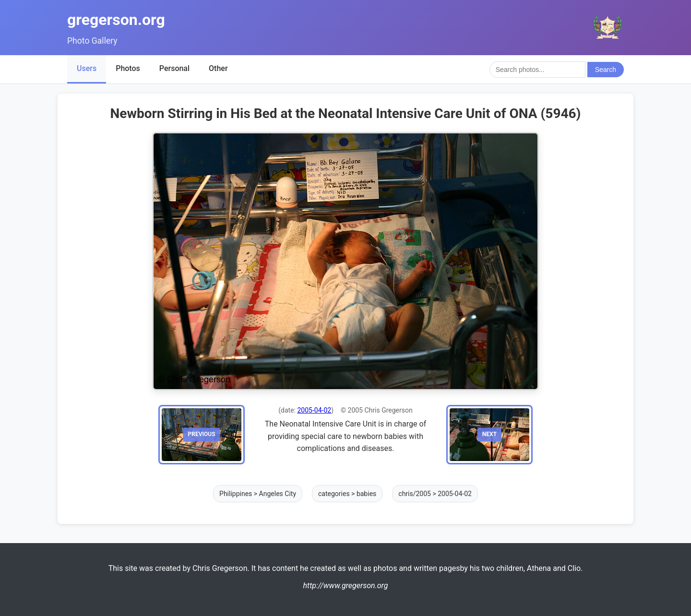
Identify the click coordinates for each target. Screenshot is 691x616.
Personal (174, 68)
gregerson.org (116, 20)
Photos (128, 68)
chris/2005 (415, 494)
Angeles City (278, 494)
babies (366, 494)
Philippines (236, 494)
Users (87, 68)
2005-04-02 (314, 410)
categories (334, 494)
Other (218, 68)
